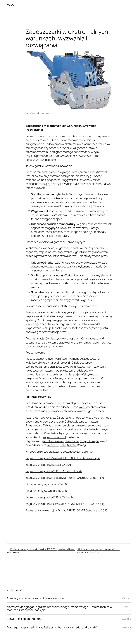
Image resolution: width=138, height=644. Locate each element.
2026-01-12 (127, 598)
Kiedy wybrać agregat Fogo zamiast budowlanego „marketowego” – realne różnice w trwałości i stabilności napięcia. (59, 608)
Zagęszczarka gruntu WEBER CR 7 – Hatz (51, 497)
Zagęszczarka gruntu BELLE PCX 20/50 (50, 465)
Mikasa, (72, 445)
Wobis (83, 407)
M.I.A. (10, 5)
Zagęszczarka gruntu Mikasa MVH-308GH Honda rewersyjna (63, 458)
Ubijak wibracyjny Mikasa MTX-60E (47, 484)
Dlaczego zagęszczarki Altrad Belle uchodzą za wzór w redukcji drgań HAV (52, 627)
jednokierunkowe (53, 441)
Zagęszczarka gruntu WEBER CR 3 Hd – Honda (54, 471)
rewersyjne (72, 441)
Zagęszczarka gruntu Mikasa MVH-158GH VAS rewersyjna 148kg (65, 478)
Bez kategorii (44, 113)
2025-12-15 (127, 619)
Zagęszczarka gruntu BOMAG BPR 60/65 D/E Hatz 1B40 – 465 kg (65, 504)
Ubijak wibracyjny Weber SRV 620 (46, 491)
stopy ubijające (89, 441)
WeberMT (53, 445)
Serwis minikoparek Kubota (24, 619)
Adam (34, 113)
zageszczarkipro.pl (54, 437)
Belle (63, 445)
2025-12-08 (126, 627)
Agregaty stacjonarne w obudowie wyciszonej (36, 598)
